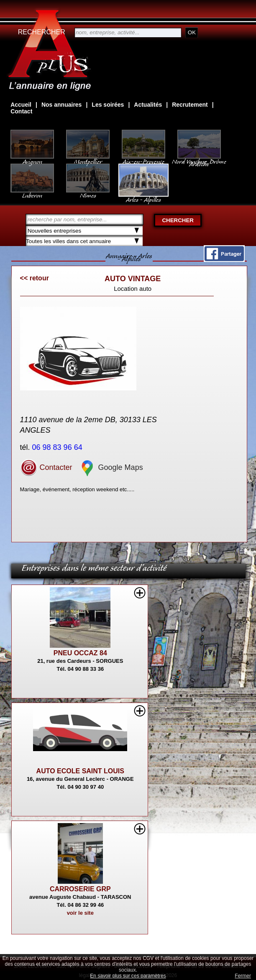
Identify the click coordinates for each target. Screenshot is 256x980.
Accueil (21, 105)
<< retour (35, 278)
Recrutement (190, 105)
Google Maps (111, 467)
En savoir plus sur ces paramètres (128, 976)
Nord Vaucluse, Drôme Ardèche (199, 159)
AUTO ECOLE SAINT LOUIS (80, 771)
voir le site (80, 913)
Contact (21, 111)
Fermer (243, 976)
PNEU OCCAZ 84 (80, 653)
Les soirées (108, 105)
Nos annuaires (61, 105)
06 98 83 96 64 (58, 447)
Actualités (148, 105)
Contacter (46, 467)
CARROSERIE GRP (80, 889)
